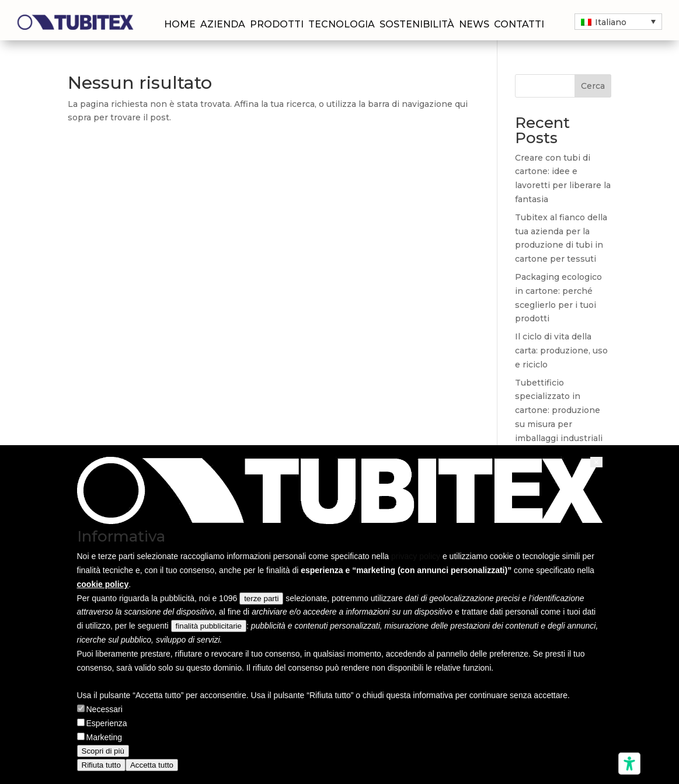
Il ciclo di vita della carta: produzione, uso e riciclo (561, 351)
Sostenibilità (417, 25)
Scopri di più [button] (103, 751)
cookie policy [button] (103, 584)
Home (180, 25)
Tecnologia (342, 25)
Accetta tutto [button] (152, 765)
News (474, 25)
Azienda (223, 25)
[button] (596, 462)
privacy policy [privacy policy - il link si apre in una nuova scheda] (416, 556)
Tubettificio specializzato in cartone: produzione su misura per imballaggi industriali (559, 410)
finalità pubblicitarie (209, 626)
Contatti (519, 25)
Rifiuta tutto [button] (101, 765)
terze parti (261, 599)
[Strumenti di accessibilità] (629, 764)
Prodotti (277, 25)
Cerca (593, 86)
